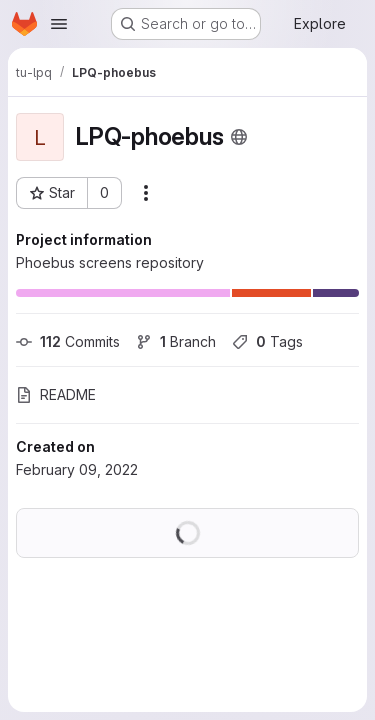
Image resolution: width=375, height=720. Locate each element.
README (56, 394)
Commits (68, 341)
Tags (267, 341)
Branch (176, 341)
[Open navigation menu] (59, 24)
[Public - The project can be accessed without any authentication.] (239, 137)
